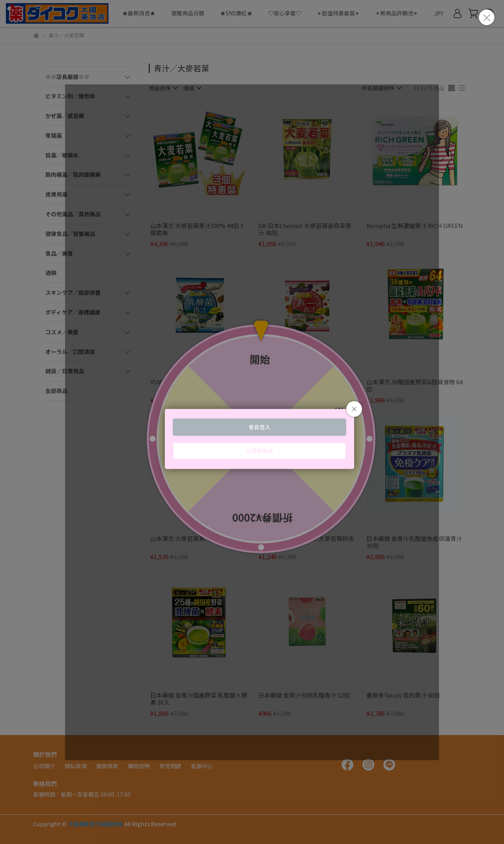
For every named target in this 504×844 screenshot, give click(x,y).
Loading (252, 422)
